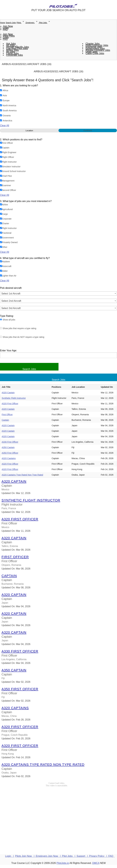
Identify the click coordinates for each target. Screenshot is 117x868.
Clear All (5, 126)
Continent (88, 131)
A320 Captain (8, 393)
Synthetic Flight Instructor (14, 398)
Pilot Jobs (45, 23)
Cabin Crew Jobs (95, 53)
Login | (10, 856)
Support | (83, 856)
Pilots (21, 23)
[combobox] (58, 293)
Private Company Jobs (98, 50)
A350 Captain (8, 447)
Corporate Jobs (15, 55)
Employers (32, 23)
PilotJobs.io (63, 863)
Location (29, 131)
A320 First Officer (10, 404)
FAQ (5, 29)
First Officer (7, 415)
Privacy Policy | (99, 856)
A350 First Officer (10, 453)
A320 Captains (9, 458)
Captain (5, 420)
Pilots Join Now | (25, 856)
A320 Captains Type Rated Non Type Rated (22, 475)
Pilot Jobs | (69, 856)
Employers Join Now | (49, 856)
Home (3, 23)
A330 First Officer (10, 442)
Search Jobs (11, 23)
